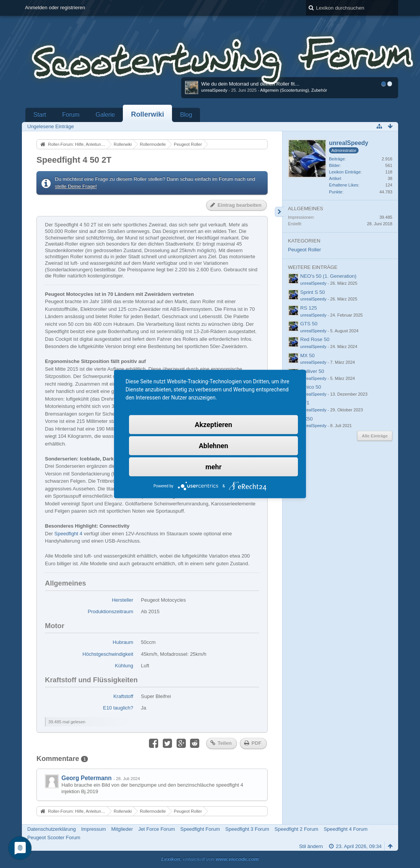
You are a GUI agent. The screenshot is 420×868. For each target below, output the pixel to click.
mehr (213, 467)
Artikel (335, 178)
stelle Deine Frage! (76, 186)
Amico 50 (311, 387)
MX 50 (308, 356)
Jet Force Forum (156, 829)
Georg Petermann (87, 778)
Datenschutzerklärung (51, 829)
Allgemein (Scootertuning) (285, 90)
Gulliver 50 (312, 371)
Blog (186, 115)
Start (40, 115)
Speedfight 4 (69, 534)
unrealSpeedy (214, 90)
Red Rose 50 (315, 339)
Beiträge (337, 159)
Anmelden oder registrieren (55, 7)
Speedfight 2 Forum (296, 829)
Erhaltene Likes (344, 185)
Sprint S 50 (313, 292)
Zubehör (319, 90)
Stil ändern (311, 846)
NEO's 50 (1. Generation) (328, 276)
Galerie (105, 115)
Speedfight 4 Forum (346, 829)
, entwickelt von (210, 859)
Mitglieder (122, 829)
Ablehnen (214, 446)
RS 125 (308, 308)
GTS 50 (309, 324)
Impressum (93, 829)
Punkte (336, 192)
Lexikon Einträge (345, 172)
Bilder (334, 165)
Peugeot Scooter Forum (54, 837)
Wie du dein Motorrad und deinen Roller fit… (251, 84)
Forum (71, 115)
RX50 (307, 419)
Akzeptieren (213, 425)
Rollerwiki (147, 114)
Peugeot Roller (304, 250)
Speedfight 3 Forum (247, 829)
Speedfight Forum (200, 829)
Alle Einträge (375, 436)
